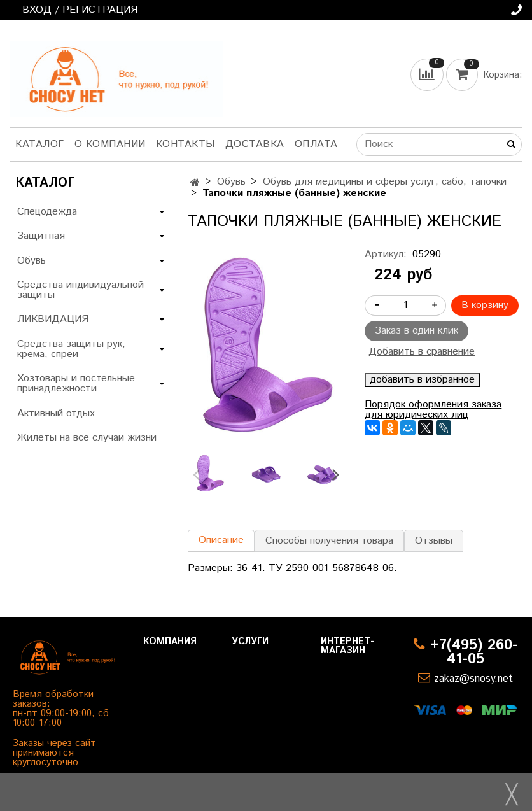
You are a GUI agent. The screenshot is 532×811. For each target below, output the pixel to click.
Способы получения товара (329, 541)
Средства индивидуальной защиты (80, 290)
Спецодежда (47, 212)
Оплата (316, 144)
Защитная (41, 236)
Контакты (185, 144)
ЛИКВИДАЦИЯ (53, 319)
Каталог (40, 144)
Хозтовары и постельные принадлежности (76, 384)
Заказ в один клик (416, 331)
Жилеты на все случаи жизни (87, 438)
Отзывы (434, 541)
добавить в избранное (422, 380)
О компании (110, 144)
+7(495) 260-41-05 (474, 652)
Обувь (231, 182)
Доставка (255, 144)
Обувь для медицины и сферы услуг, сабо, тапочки (385, 182)
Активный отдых (56, 413)
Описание (221, 540)
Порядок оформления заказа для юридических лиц (433, 410)
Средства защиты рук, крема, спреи (71, 349)
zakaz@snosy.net (473, 679)
